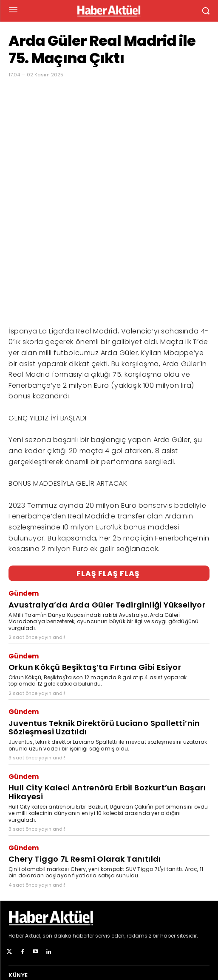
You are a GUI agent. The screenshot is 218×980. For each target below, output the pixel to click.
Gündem (24, 506)
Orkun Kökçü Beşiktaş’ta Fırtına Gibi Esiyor (95, 580)
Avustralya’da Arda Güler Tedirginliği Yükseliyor (107, 517)
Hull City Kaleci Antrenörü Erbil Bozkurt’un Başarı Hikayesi (107, 705)
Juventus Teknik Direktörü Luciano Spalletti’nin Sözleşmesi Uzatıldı (104, 640)
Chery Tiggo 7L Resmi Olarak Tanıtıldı (85, 771)
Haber (16, 848)
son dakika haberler (68, 848)
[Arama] (201, 943)
